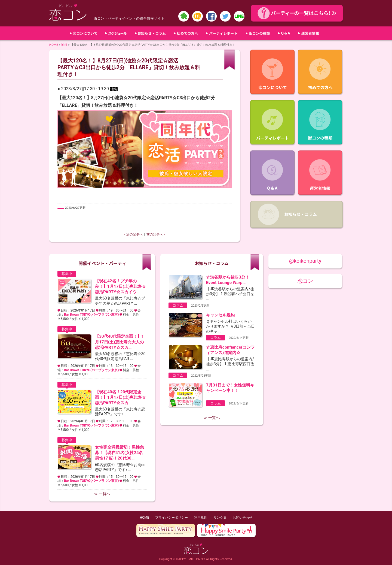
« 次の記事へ (134, 234)
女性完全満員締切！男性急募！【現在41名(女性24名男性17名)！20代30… (120, 453)
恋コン (305, 281)
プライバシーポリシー (171, 518)
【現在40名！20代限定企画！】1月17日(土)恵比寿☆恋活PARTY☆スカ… (120, 397)
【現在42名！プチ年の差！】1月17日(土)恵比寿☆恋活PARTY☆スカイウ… (120, 286)
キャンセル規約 (220, 315)
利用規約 (201, 518)
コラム (178, 305)
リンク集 (220, 518)
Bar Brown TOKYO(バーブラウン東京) (91, 315)
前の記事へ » (156, 234)
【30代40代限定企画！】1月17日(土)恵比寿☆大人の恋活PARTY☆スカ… (119, 342)
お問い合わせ (243, 518)
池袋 (64, 45)
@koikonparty (305, 261)
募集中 (67, 274)
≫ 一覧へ (102, 494)
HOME (54, 45)
